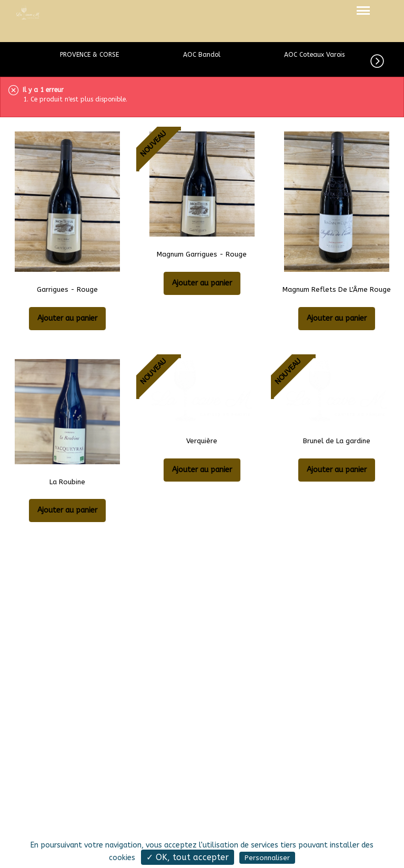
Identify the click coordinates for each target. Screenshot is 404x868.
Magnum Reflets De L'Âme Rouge (337, 289)
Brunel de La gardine (337, 441)
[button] (387, 59)
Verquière (202, 441)
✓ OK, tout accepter (188, 857)
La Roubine (67, 482)
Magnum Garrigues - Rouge (202, 254)
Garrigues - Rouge (67, 289)
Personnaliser (267, 858)
